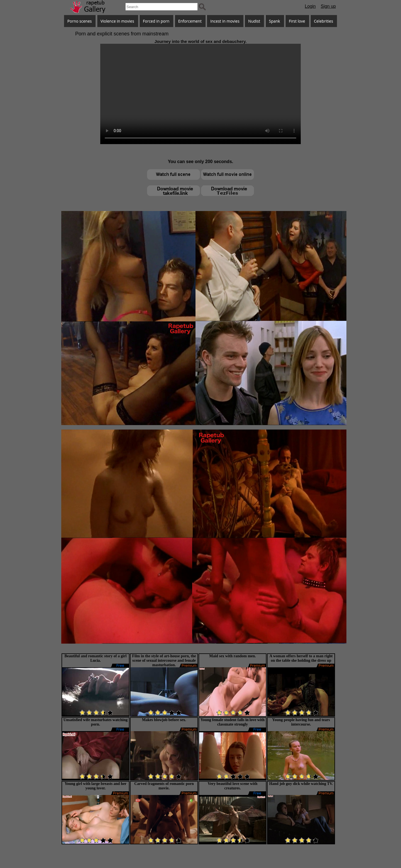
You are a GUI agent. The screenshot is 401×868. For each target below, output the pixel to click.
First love (297, 21)
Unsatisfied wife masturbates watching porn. (96, 722)
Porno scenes (80, 21)
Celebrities (323, 21)
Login (310, 6)
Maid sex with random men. (233, 656)
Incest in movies (225, 21)
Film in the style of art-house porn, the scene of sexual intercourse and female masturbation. (164, 660)
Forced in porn (156, 21)
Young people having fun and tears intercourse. (301, 722)
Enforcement (190, 21)
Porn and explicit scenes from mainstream (122, 34)
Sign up (328, 6)
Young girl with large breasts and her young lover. (96, 786)
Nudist (254, 21)
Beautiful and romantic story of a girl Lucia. (96, 658)
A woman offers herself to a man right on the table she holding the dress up (301, 658)
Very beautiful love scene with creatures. (233, 786)
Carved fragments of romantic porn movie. (164, 786)
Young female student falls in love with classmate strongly (233, 722)
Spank (275, 21)
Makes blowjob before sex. (164, 720)
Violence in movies (117, 21)
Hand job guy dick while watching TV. (301, 784)
